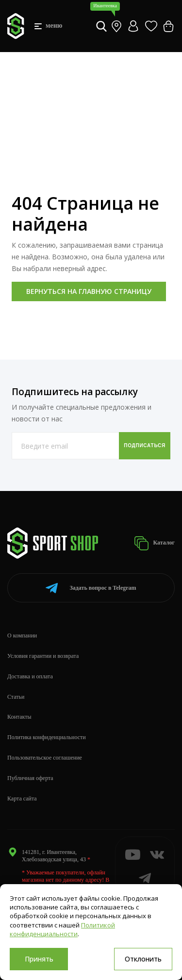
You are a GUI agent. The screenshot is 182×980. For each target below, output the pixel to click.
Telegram (91, 588)
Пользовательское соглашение (45, 758)
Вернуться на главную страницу (89, 291)
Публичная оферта (30, 778)
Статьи (16, 697)
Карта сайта (22, 799)
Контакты (19, 717)
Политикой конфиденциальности (62, 929)
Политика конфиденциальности (47, 737)
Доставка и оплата (30, 676)
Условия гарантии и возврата (43, 656)
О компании (22, 635)
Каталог (154, 543)
